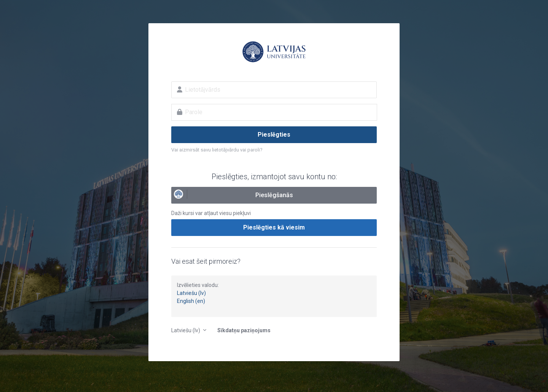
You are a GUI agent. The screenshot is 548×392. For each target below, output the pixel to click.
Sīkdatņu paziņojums (244, 330)
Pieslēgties (274, 135)
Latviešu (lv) (191, 293)
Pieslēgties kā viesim (274, 227)
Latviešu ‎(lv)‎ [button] (186, 330)
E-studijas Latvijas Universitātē (274, 52)
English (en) (191, 301)
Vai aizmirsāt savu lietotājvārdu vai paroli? (217, 150)
